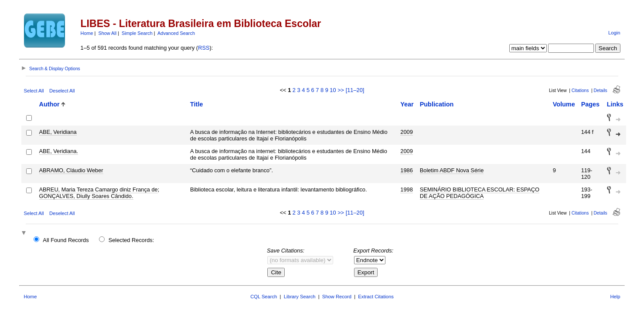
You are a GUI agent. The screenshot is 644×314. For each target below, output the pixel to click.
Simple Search (137, 33)
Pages (590, 104)
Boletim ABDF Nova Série (452, 170)
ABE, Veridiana (58, 132)
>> (341, 90)
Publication (437, 104)
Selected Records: (131, 240)
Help (615, 297)
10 (333, 90)
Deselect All (62, 91)
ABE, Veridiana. (59, 151)
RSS (204, 48)
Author (49, 104)
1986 (406, 170)
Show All (107, 33)
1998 (406, 189)
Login (614, 33)
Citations (580, 90)
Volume (564, 104)
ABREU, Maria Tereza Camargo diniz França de (99, 189)
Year (407, 104)
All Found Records (66, 240)
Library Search (300, 297)
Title (196, 104)
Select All (34, 91)
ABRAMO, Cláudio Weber (71, 170)
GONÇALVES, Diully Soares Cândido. (86, 196)
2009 (406, 132)
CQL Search (264, 297)
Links (615, 104)
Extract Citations (376, 297)
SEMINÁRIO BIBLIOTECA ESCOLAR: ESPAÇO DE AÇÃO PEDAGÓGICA (480, 193)
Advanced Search (176, 33)
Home (87, 33)
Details (600, 90)
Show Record (337, 297)
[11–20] (355, 90)
